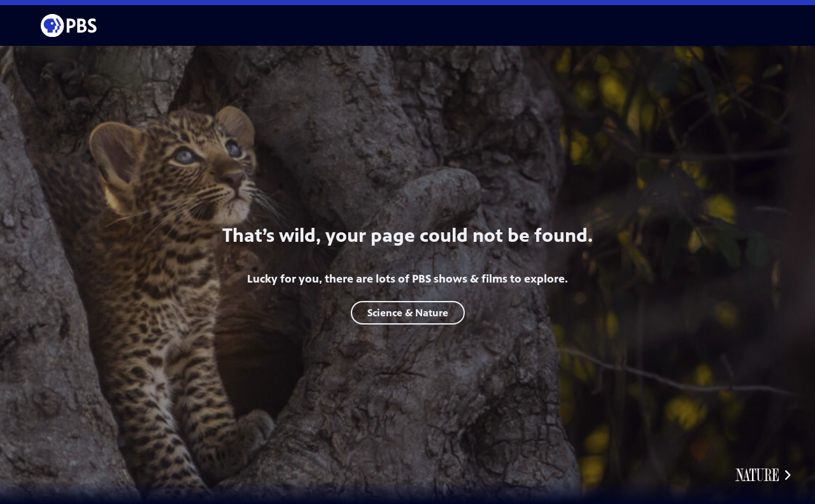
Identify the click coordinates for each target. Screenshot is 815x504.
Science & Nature (408, 313)
